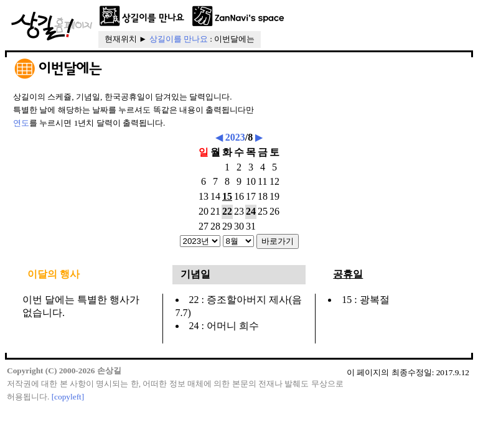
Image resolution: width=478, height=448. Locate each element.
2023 (235, 137)
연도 (21, 123)
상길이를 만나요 (179, 39)
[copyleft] (68, 397)
